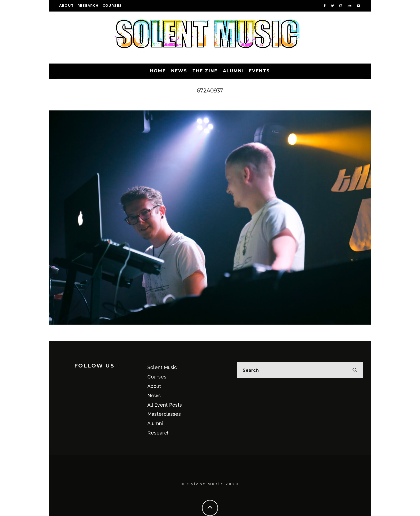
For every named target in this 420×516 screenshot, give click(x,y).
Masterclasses (164, 414)
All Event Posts (165, 405)
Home (158, 71)
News (179, 71)
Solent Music (162, 367)
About (66, 5)
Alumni (233, 71)
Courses (112, 5)
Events (259, 71)
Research (88, 5)
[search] (355, 370)
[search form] (300, 370)
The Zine (205, 71)
